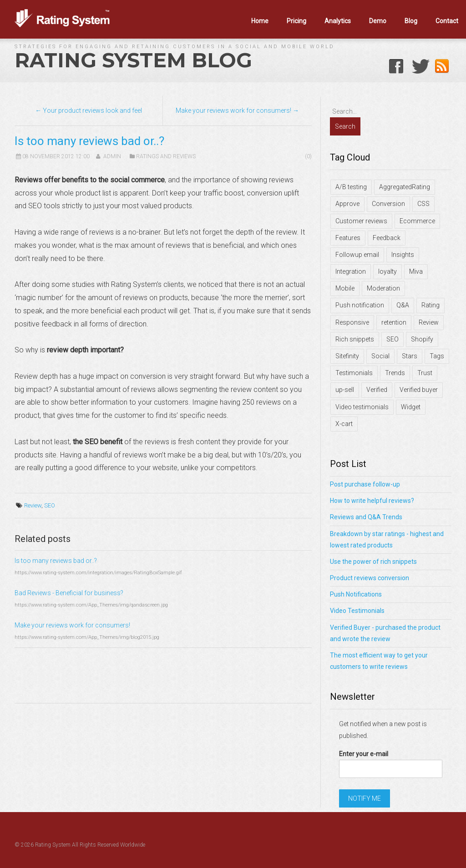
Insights (403, 255)
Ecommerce (417, 221)
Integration (351, 271)
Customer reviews (361, 221)
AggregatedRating (405, 187)
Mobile (345, 288)
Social (380, 356)
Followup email (357, 255)
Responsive (352, 322)
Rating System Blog (133, 60)
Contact (447, 21)
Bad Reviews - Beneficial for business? (69, 593)
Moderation (383, 288)
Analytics (338, 21)
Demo (378, 21)
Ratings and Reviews (166, 156)
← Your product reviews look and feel (89, 110)
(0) (308, 156)
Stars (410, 356)
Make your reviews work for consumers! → (237, 110)
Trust (425, 373)
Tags (437, 356)
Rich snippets (355, 339)
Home (260, 21)
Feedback (387, 238)
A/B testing (351, 187)
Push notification (360, 305)
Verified (377, 390)
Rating (431, 305)
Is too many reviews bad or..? (56, 561)
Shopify (422, 339)
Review (33, 505)
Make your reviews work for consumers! (72, 625)
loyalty (387, 271)
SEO (50, 505)
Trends (395, 373)
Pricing (296, 21)
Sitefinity (347, 356)
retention (394, 322)
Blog (411, 21)
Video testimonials (362, 407)
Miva (416, 271)
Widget (411, 407)
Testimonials (354, 373)
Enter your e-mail (364, 754)
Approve (347, 204)
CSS (423, 204)
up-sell (345, 390)
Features (348, 238)
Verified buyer (419, 390)
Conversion (388, 204)
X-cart (344, 424)
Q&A (403, 305)
